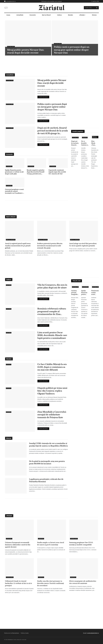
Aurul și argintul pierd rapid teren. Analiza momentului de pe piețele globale (18, 246)
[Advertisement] (52, 64)
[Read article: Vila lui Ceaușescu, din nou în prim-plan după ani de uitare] (20, 294)
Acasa (8, 15)
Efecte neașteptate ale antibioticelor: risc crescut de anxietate (83, 582)
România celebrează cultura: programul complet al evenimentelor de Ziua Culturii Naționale (52, 312)
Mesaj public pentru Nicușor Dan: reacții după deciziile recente (52, 83)
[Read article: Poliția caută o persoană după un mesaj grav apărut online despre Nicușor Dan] (20, 113)
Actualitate (20, 15)
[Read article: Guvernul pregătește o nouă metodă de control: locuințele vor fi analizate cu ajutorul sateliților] (15, 182)
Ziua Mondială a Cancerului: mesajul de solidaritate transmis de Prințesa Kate (52, 415)
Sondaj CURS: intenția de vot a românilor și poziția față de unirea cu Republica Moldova (48, 445)
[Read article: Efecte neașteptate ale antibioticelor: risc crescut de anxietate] (84, 569)
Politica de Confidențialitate (12, 633)
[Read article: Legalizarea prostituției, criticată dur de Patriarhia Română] (16, 486)
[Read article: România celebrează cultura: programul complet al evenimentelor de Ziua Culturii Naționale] (20, 318)
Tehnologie (74, 539)
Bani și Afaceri (46, 15)
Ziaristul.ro (11, 640)
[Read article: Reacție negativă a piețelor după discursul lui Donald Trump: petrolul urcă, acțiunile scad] (36, 163)
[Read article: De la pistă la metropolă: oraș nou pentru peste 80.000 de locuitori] (16, 468)
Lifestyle (82, 15)
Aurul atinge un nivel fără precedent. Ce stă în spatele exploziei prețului (83, 245)
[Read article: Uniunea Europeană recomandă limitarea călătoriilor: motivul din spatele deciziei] (19, 530)
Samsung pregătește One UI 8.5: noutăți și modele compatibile (81, 544)
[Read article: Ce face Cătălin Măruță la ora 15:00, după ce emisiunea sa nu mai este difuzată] (20, 374)
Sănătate (41, 539)
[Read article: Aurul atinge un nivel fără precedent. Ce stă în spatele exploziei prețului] (84, 231)
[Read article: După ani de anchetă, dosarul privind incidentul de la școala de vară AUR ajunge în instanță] (20, 137)
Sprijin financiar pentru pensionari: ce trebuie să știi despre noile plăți (14, 172)
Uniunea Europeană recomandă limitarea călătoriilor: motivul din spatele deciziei (18, 545)
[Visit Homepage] (51, 8)
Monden (71, 15)
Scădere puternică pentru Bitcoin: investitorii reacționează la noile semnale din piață (50, 246)
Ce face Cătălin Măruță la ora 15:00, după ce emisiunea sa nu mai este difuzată (52, 367)
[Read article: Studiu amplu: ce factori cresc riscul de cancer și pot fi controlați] (51, 530)
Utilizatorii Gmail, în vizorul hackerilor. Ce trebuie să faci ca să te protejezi (19, 583)
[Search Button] (97, 8)
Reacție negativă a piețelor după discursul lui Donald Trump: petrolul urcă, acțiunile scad (36, 172)
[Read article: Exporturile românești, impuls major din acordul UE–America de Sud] (58, 163)
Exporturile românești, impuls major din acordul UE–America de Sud (57, 172)
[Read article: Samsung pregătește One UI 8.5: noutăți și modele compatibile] (84, 530)
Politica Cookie (25, 633)
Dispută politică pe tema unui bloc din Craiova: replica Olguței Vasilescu (52, 391)
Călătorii (9, 539)
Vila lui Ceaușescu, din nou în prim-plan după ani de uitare (52, 286)
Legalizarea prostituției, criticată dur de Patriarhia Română (46, 480)
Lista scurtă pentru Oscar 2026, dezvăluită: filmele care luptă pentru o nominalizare (52, 335)
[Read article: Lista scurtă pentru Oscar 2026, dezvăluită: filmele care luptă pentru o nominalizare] (20, 342)
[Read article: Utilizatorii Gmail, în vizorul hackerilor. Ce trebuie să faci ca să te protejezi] (19, 569)
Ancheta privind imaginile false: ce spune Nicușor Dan (74, 293)
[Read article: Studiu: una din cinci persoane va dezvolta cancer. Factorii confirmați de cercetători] (51, 569)
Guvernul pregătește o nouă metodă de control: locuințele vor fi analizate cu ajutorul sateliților (15, 191)
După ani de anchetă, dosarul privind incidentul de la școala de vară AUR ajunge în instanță (53, 131)
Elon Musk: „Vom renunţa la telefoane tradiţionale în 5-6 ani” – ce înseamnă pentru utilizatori (95, 143)
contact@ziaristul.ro (10, 1)
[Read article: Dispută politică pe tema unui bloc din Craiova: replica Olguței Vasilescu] (20, 397)
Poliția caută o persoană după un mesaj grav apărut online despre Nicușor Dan (52, 107)
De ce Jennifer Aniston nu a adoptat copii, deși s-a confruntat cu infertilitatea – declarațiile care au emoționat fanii (85, 143)
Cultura (59, 15)
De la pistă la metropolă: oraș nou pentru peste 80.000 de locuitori (47, 462)
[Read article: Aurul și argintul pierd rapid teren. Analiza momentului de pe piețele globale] (19, 231)
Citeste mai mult (44, 97)
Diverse (94, 15)
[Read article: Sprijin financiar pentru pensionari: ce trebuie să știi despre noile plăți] (15, 163)
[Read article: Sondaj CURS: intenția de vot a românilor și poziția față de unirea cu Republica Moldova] (16, 450)
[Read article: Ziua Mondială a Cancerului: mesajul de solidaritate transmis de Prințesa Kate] (20, 421)
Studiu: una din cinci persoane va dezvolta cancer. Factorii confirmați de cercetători (50, 583)
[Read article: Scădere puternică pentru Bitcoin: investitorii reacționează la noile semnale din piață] (51, 231)
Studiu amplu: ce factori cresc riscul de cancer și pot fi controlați (51, 544)
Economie (33, 15)
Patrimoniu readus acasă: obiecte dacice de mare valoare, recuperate (95, 293)
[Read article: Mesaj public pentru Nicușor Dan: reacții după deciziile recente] (20, 89)
